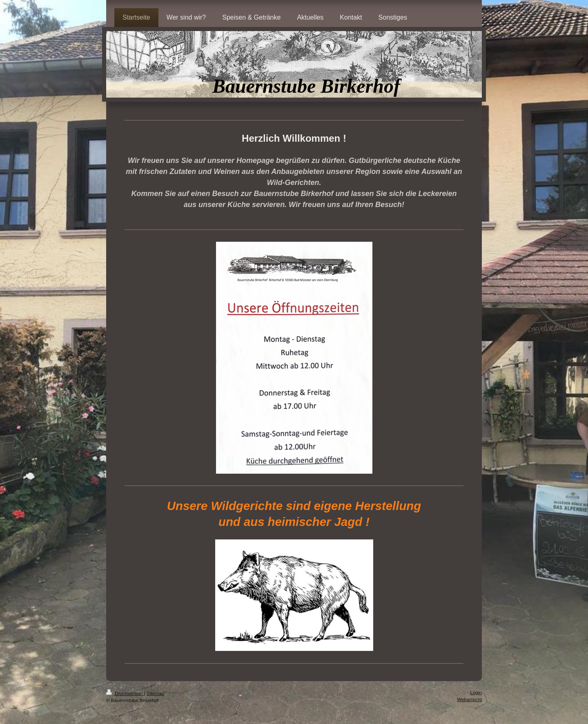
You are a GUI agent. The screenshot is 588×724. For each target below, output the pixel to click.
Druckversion (125, 693)
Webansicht (469, 699)
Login (476, 692)
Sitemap (155, 693)
